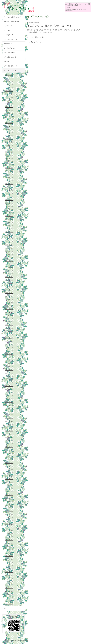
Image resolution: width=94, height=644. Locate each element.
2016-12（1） (9, 428)
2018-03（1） (9, 386)
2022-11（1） (9, 206)
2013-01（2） (9, 559)
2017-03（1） (9, 418)
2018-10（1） (9, 363)
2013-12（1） (9, 527)
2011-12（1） (9, 601)
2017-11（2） (9, 399)
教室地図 (6, 61)
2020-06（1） (9, 299)
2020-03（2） (9, 309)
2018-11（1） (9, 360)
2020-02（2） (9, 312)
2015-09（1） (9, 472)
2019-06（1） (9, 338)
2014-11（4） (9, 498)
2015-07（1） (9, 479)
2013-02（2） (9, 556)
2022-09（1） (9, 213)
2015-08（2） (9, 476)
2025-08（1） (9, 100)
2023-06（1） (9, 184)
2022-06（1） (9, 222)
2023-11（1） (9, 168)
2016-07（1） (9, 444)
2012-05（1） (9, 585)
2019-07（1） (9, 335)
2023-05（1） (9, 187)
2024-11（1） (9, 129)
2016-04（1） (9, 453)
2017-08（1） (9, 408)
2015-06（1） (9, 482)
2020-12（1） (9, 280)
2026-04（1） (9, 75)
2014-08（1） (9, 504)
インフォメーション (10, 70)
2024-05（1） (9, 149)
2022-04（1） (9, 229)
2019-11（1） (9, 322)
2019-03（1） (9, 347)
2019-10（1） (9, 325)
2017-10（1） (9, 402)
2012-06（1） (9, 581)
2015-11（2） (9, 469)
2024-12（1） (9, 126)
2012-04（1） (9, 588)
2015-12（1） (9, 466)
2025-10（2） (9, 94)
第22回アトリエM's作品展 (12, 21)
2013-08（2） (9, 537)
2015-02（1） (9, 492)
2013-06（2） (9, 543)
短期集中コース (8, 44)
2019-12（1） (9, 318)
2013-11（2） (9, 530)
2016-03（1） (9, 456)
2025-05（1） (9, 110)
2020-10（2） (9, 286)
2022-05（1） (9, 225)
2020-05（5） (9, 302)
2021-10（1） (9, 248)
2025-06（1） (9, 107)
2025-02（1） (9, 120)
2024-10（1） (9, 132)
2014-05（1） (9, 511)
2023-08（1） (9, 177)
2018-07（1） (9, 373)
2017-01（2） (9, 424)
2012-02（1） (9, 594)
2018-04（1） (9, 383)
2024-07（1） (9, 142)
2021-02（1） (9, 274)
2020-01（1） (9, 315)
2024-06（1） (9, 145)
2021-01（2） (9, 277)
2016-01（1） (9, 463)
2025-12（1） (9, 88)
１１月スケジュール (34, 42)
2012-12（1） (9, 562)
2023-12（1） (9, 165)
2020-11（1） (9, 283)
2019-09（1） (9, 328)
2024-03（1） (9, 155)
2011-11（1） (9, 604)
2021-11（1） (9, 245)
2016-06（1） (9, 447)
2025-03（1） (9, 116)
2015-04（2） (9, 488)
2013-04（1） (9, 549)
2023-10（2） (9, 171)
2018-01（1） (9, 392)
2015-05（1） (9, 485)
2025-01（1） (9, 123)
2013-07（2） (9, 540)
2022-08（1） (9, 216)
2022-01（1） (9, 238)
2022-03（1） (9, 232)
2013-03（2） (9, 553)
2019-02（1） (9, 351)
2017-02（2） (9, 421)
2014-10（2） (9, 501)
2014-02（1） (9, 521)
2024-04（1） (9, 152)
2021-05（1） (9, 264)
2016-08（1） (9, 440)
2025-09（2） (9, 97)
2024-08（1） (9, 139)
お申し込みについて (10, 57)
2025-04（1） (9, 113)
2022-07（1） (9, 219)
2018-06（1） (9, 376)
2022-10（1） (9, 209)
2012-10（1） (9, 569)
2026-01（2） (9, 84)
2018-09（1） (9, 367)
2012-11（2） (9, 565)
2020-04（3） (9, 306)
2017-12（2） (9, 395)
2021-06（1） (9, 261)
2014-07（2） (9, 508)
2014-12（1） (9, 495)
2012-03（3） (9, 591)
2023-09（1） (9, 174)
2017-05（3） (9, 415)
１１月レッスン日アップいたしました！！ (51, 26)
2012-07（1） (9, 578)
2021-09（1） (9, 251)
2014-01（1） (9, 524)
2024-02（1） (9, 158)
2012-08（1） (9, 575)
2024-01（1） (9, 161)
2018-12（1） (9, 357)
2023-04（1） (9, 190)
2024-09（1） (9, 136)
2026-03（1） (9, 78)
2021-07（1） (9, 258)
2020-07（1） (9, 296)
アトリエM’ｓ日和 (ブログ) (12, 17)
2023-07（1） (9, 181)
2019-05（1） (9, 341)
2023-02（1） (9, 197)
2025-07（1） (9, 104)
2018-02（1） (9, 389)
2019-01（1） (9, 354)
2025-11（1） (9, 91)
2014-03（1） (9, 517)
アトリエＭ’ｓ (12, 641)
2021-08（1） (9, 254)
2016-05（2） (9, 450)
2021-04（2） (9, 267)
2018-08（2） (9, 370)
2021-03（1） (9, 270)
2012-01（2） (9, 597)
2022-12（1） (9, 203)
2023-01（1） (9, 200)
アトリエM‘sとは (9, 30)
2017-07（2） (9, 411)
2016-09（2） (9, 437)
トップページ (8, 26)
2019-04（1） (9, 344)
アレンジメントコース (11, 39)
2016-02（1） (9, 460)
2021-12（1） (9, 242)
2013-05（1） (9, 546)
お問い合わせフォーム (11, 66)
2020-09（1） (9, 290)
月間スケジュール (9, 53)
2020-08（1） (9, 293)
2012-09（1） (9, 572)
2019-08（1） (9, 331)
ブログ (6, 608)
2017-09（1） (9, 405)
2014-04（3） (9, 514)
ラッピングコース (9, 48)
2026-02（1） (9, 81)
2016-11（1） (9, 431)
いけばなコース (8, 35)
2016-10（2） (9, 434)
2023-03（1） (9, 193)
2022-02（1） (9, 235)
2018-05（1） (9, 379)
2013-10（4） (9, 533)
